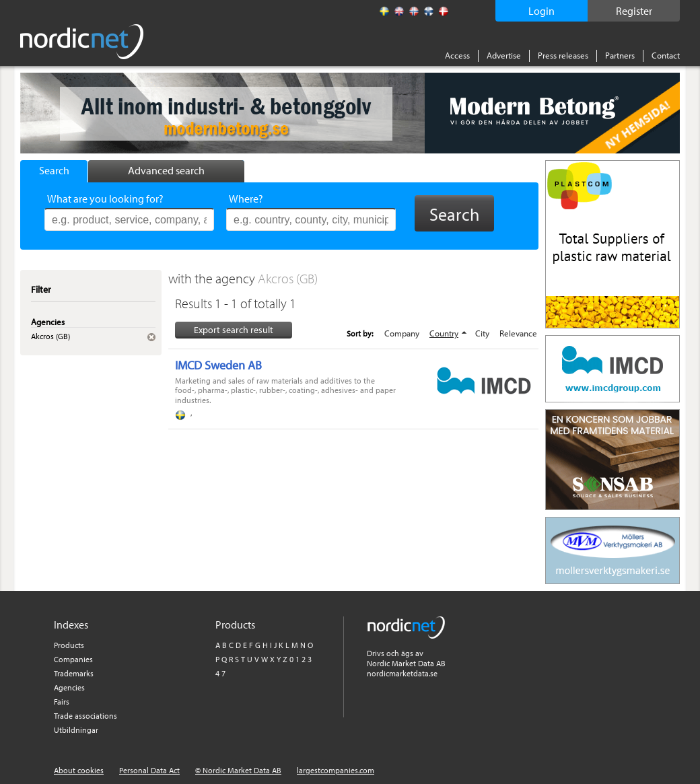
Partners (620, 55)
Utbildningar (76, 730)
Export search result (234, 330)
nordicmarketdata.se (402, 673)
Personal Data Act (149, 770)
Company (402, 333)
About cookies (79, 770)
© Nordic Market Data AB (238, 770)
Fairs (62, 702)
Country (444, 333)
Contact (666, 55)
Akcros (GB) (288, 278)
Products (69, 645)
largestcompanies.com (336, 770)
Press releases (563, 55)
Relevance (518, 333)
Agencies (69, 687)
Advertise (504, 55)
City (482, 333)
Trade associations (85, 716)
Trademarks (74, 673)
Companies (73, 659)
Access (457, 55)
